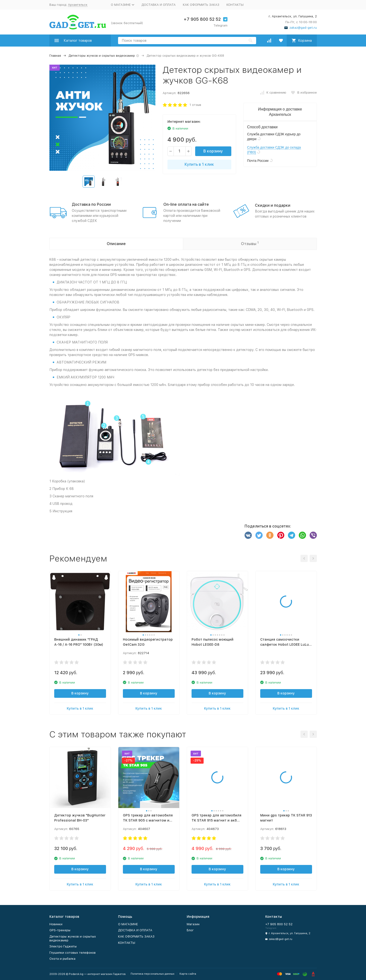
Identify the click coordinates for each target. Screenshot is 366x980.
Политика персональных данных (153, 974)
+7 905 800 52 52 (202, 19)
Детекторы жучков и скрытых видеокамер (102, 56)
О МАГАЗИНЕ (128, 924)
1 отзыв (195, 105)
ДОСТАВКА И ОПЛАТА (159, 5)
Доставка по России (91, 204)
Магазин (193, 924)
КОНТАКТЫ (235, 5)
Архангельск (78, 5)
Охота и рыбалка (62, 959)
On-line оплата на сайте (186, 204)
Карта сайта (188, 974)
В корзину (213, 151)
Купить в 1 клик (199, 164)
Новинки (56, 924)
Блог (190, 930)
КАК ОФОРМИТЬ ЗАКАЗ (201, 5)
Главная (55, 56)
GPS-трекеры (60, 930)
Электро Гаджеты (63, 946)
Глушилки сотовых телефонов (73, 953)
